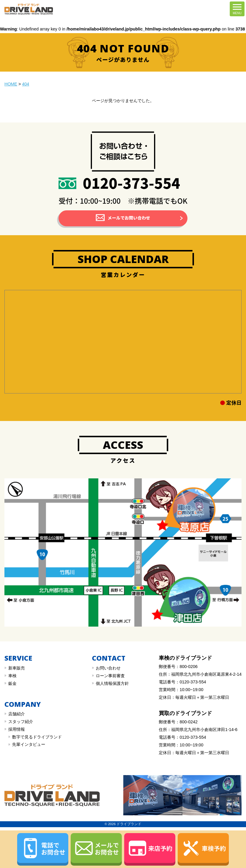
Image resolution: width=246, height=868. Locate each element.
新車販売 (17, 668)
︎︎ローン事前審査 (110, 676)
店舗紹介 (17, 714)
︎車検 (12, 676)
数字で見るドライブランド (37, 737)
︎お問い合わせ (108, 668)
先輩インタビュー (29, 744)
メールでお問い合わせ (129, 218)
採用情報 (17, 729)
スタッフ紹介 (21, 722)
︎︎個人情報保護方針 (112, 683)
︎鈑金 (12, 683)
